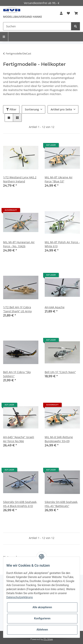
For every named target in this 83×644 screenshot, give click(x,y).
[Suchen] (37, 26)
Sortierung (32, 109)
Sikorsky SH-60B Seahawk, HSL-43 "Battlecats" (61, 504)
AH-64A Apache (55, 307)
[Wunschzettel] (68, 13)
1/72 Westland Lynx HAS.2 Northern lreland (20, 179)
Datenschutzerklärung (19, 597)
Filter (11, 109)
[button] (61, 13)
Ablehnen (42, 630)
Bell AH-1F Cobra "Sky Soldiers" (17, 374)
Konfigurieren (42, 618)
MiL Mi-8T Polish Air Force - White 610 (62, 244)
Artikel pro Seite (61, 109)
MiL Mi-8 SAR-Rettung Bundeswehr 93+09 (59, 439)
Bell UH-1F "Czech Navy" (60, 372)
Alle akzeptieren (42, 607)
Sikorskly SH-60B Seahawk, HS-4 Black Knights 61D (20, 504)
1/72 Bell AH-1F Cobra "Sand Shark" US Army (17, 309)
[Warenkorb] (76, 13)
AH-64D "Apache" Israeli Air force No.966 (19, 439)
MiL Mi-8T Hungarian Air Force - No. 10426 (19, 244)
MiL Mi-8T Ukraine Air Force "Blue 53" (59, 179)
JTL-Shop (48, 639)
